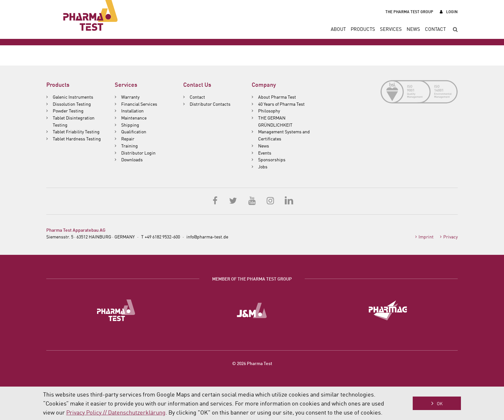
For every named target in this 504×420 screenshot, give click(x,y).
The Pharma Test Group (409, 11)
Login (452, 11)
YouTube (252, 200)
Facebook (215, 200)
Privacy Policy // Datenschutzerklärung (116, 412)
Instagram (270, 200)
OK (440, 403)
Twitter (234, 200)
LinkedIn (289, 200)
